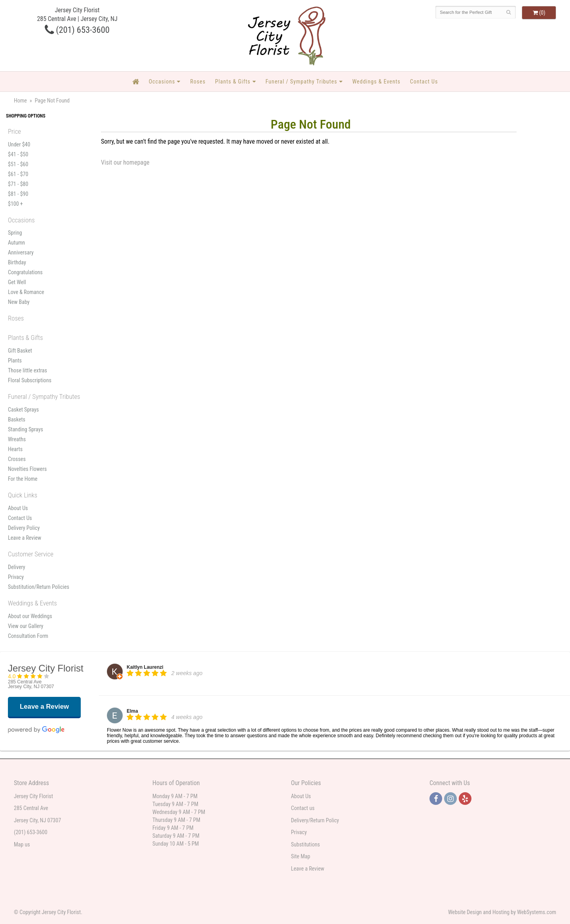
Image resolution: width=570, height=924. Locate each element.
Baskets (17, 419)
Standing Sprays (26, 429)
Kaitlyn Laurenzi (145, 667)
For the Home (23, 479)
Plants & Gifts (233, 82)
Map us (22, 844)
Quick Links (23, 495)
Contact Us (424, 82)
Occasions (162, 82)
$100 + (15, 204)
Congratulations (25, 272)
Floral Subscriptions (30, 380)
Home (20, 101)
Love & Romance (26, 292)
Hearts (15, 449)
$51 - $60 (18, 164)
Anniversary (21, 252)
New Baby (19, 302)
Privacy (16, 577)
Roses (198, 82)
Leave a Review (25, 538)
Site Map (301, 856)
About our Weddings (30, 616)
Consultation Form (28, 636)
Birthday (17, 262)
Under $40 (19, 144)
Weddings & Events (376, 82)
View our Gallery (26, 626)
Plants (15, 360)
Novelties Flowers (27, 469)
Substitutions (305, 844)
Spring (15, 233)
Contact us (303, 808)
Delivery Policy (24, 528)
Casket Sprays (23, 410)
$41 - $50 (18, 154)
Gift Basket (20, 351)
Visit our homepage (125, 162)
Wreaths (17, 439)
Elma (132, 711)
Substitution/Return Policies (39, 587)
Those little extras (28, 370)
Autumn (16, 243)
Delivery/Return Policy (315, 820)
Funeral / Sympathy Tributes (301, 82)
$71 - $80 (18, 184)
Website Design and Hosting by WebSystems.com (502, 912)
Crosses (17, 459)
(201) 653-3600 (77, 30)
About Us (18, 508)
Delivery (17, 567)
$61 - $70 (18, 174)
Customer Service (31, 554)
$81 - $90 (18, 194)
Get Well (17, 282)
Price (14, 131)
